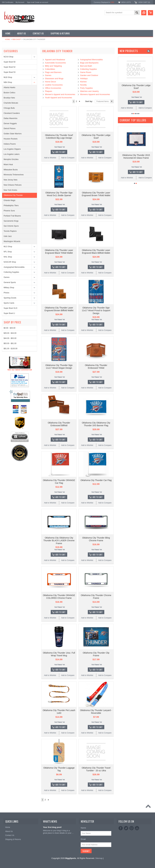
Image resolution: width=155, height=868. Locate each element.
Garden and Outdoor (89, 75)
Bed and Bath (86, 66)
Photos (6, 293)
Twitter (126, 828)
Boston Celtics (9, 93)
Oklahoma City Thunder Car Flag (96, 480)
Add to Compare (68, 158)
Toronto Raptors (10, 231)
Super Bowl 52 (10, 67)
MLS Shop (8, 247)
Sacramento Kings (11, 221)
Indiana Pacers (10, 144)
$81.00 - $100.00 (11, 461)
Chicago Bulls (9, 108)
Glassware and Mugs (54, 78)
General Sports (10, 282)
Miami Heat (8, 165)
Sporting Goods (10, 298)
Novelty (83, 85)
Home (7, 39)
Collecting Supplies (11, 272)
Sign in (30, 2)
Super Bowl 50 (10, 62)
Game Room (86, 72)
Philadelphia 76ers (11, 206)
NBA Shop (16, 39)
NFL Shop (8, 252)
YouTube (137, 828)
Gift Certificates (8, 2)
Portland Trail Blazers (12, 216)
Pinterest (132, 828)
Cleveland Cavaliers (12, 113)
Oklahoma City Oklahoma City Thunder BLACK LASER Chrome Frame (59, 540)
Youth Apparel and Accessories (59, 98)
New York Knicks (10, 190)
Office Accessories (53, 88)
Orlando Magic (10, 200)
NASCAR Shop (10, 262)
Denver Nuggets (10, 124)
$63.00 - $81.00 (10, 456)
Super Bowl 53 (10, 72)
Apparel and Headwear (55, 60)
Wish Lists (126, 2)
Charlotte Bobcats (11, 103)
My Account (20, 2)
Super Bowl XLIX (11, 308)
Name (83, 828)
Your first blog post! (52, 827)
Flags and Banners (53, 72)
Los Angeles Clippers (12, 149)
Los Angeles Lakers (12, 154)
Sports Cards (9, 303)
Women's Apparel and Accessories (60, 94)
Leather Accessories (54, 85)
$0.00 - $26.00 (9, 440)
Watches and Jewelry (89, 91)
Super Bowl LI (9, 313)
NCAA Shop (8, 57)
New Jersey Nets (11, 180)
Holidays (84, 78)
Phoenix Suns (9, 211)
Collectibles (50, 69)
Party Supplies (86, 88)
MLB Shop (8, 77)
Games (7, 277)
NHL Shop (8, 257)
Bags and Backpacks (89, 63)
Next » (80, 101)
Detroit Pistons (10, 128)
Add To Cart (60, 152)
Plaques (49, 91)
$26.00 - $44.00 (10, 445)
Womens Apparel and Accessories (95, 94)
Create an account (41, 2)
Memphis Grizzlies (11, 159)
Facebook (121, 828)
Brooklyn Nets (9, 98)
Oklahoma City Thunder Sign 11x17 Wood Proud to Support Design (96, 310)
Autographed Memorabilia (14, 267)
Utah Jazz (8, 236)
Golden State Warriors (13, 134)
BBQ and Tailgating (53, 66)
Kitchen (83, 82)
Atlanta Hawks (9, 87)
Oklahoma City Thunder (13, 195)
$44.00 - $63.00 (10, 451)
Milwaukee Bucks (11, 170)
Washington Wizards (12, 241)
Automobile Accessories (55, 63)
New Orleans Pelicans (13, 185)
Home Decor (50, 82)
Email (83, 839)
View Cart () (144, 2)
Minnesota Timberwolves (14, 175)
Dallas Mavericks (11, 118)
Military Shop (9, 288)
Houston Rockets (11, 139)
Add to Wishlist (50, 158)
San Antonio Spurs (11, 226)
